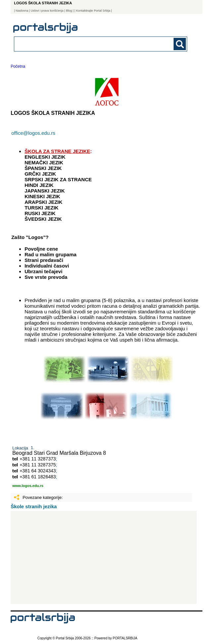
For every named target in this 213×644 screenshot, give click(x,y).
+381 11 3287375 (38, 465)
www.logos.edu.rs (28, 486)
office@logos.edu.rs (33, 133)
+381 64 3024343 (38, 471)
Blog (69, 11)
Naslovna (22, 11)
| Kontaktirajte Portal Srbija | (93, 11)
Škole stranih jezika (34, 506)
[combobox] (84, 44)
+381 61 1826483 (38, 477)
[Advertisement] (104, 557)
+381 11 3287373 (38, 459)
